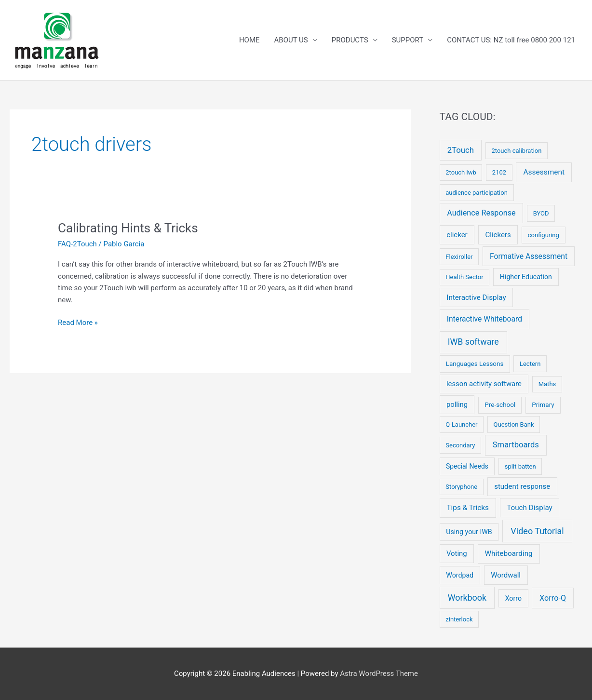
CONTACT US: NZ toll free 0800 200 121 (511, 40)
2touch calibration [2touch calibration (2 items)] (516, 151)
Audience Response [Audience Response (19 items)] (481, 213)
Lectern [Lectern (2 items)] (530, 364)
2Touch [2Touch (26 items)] (461, 150)
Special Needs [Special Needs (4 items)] (467, 466)
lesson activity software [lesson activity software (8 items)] (484, 384)
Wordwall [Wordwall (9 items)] (506, 575)
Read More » (78, 323)
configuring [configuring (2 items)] (544, 235)
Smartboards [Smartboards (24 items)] (516, 445)
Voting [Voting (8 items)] (457, 553)
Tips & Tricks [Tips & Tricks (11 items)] (468, 508)
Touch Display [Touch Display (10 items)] (530, 508)
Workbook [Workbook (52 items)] (467, 598)
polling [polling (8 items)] (457, 404)
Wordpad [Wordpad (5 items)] (460, 575)
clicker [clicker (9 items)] (457, 235)
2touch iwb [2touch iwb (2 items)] (461, 172)
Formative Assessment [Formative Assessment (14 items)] (529, 256)
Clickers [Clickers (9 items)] (498, 235)
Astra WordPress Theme (379, 673)
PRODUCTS (350, 40)
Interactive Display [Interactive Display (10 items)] (476, 297)
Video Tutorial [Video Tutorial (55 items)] (537, 531)
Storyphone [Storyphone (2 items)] (461, 487)
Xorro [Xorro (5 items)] (513, 598)
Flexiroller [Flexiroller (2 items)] (459, 257)
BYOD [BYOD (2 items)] (541, 213)
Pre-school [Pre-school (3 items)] (500, 405)
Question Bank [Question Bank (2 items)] (514, 424)
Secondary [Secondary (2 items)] (460, 445)
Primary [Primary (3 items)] (543, 405)
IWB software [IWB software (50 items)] (473, 342)
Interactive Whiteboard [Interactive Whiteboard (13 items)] (484, 319)
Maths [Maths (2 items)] (547, 384)
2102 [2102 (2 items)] (499, 172)
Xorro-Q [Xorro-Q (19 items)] (553, 598)
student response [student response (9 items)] (522, 486)
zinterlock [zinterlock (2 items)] (459, 619)
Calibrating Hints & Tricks (128, 228)
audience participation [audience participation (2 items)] (477, 193)
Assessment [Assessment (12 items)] (544, 172)
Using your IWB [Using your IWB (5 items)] (469, 532)
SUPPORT (408, 40)
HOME (249, 40)
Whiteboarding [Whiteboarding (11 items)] (508, 553)
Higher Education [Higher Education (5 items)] (526, 277)
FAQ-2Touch (77, 244)
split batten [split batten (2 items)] (520, 466)
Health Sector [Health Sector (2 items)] (464, 277)
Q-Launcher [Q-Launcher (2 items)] (461, 424)
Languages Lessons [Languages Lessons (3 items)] (475, 364)
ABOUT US (291, 40)
